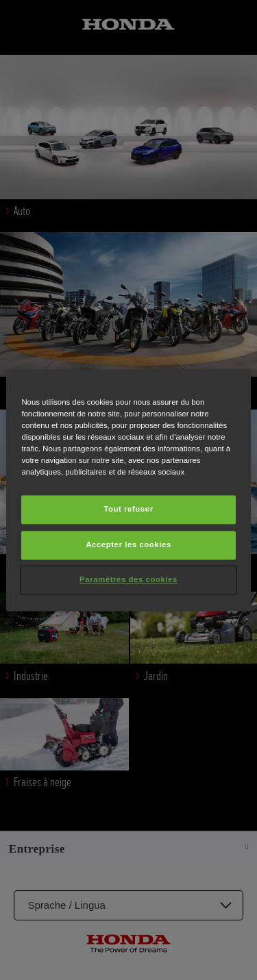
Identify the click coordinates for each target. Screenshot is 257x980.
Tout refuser (128, 509)
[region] (128, 490)
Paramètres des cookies (128, 579)
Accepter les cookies (128, 544)
